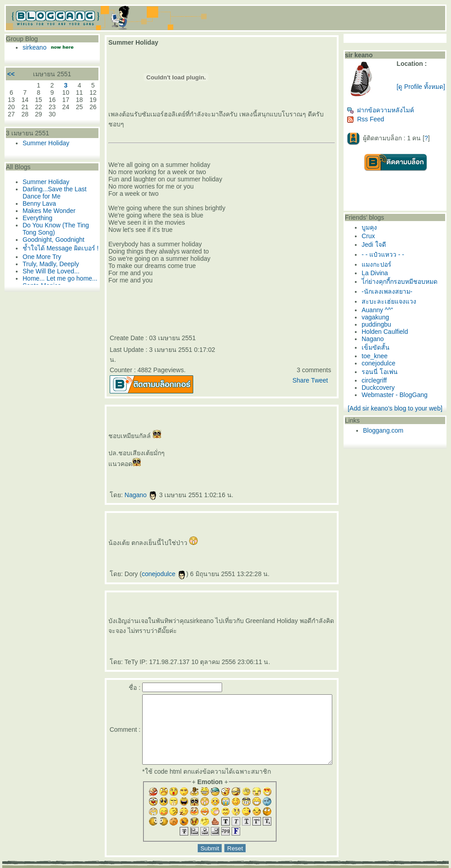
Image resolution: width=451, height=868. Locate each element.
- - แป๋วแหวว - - (389, 258)
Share (306, 360)
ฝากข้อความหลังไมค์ (386, 114)
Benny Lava (37, 203)
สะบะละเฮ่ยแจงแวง (395, 305)
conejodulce (153, 554)
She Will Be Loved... (49, 281)
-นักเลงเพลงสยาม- (393, 295)
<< (9, 74)
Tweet (325, 360)
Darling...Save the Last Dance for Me (52, 193)
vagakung (381, 321)
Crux (374, 240)
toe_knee (381, 360)
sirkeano (32, 47)
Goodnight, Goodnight (51, 240)
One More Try (40, 267)
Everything (35, 218)
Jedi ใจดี (380, 248)
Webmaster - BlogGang (400, 398)
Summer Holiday (44, 143)
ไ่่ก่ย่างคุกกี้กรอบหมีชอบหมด (405, 285)
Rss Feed (371, 123)
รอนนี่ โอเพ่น (386, 375)
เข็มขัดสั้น (381, 351)
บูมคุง (375, 231)
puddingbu (382, 328)
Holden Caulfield (391, 335)
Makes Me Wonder (47, 211)
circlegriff (380, 384)
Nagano (130, 475)
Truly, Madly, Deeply (49, 274)
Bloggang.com (389, 434)
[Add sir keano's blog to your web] (399, 412)
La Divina (381, 277)
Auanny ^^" (383, 314)
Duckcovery (384, 391)
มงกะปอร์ (382, 268)
